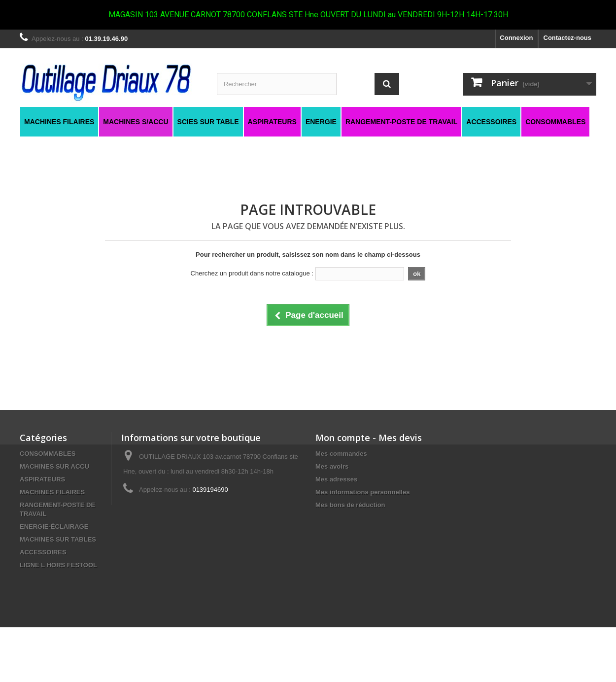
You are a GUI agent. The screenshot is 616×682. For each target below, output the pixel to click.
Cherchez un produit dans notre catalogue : (252, 273)
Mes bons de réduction (350, 505)
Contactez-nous (568, 38)
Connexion (516, 38)
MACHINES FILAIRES (52, 492)
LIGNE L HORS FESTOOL (58, 565)
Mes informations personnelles (362, 492)
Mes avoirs (332, 466)
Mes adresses (336, 479)
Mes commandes (341, 454)
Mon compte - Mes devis (369, 438)
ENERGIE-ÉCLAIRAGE (54, 527)
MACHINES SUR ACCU (54, 466)
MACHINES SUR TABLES (58, 539)
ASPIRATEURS (42, 479)
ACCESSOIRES (43, 552)
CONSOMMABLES (48, 454)
